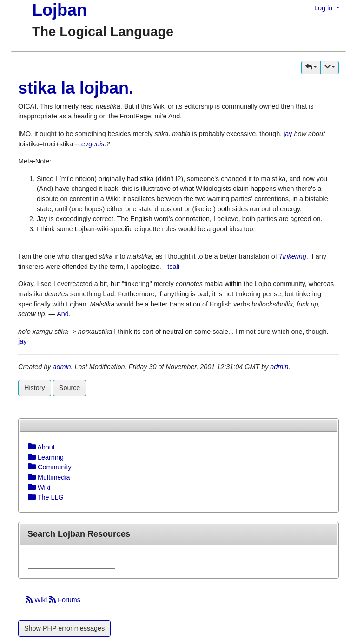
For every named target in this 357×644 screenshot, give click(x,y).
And (63, 314)
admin (62, 367)
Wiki (37, 600)
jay (288, 134)
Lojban (59, 10)
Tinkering (293, 256)
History (35, 388)
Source (70, 388)
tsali (173, 267)
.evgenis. (93, 144)
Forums (65, 600)
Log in (324, 8)
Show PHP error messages (64, 628)
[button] (311, 68)
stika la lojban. (76, 88)
